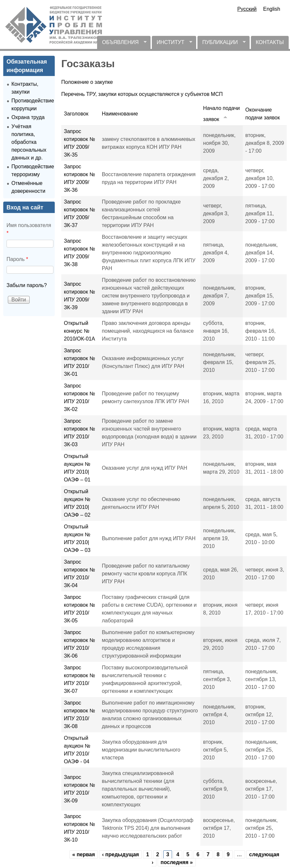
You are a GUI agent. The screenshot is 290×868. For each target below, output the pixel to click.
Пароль (17, 259)
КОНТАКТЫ (270, 42)
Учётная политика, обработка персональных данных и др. (29, 142)
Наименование (120, 114)
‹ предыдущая (120, 854)
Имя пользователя (29, 229)
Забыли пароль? (27, 285)
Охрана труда (28, 117)
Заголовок (76, 114)
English (272, 9)
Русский (247, 9)
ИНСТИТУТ (172, 44)
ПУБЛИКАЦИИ (222, 44)
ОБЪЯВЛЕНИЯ (122, 44)
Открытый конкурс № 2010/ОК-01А (80, 331)
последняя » (177, 862)
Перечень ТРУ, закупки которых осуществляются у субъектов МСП (142, 94)
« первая (84, 854)
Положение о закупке (87, 82)
